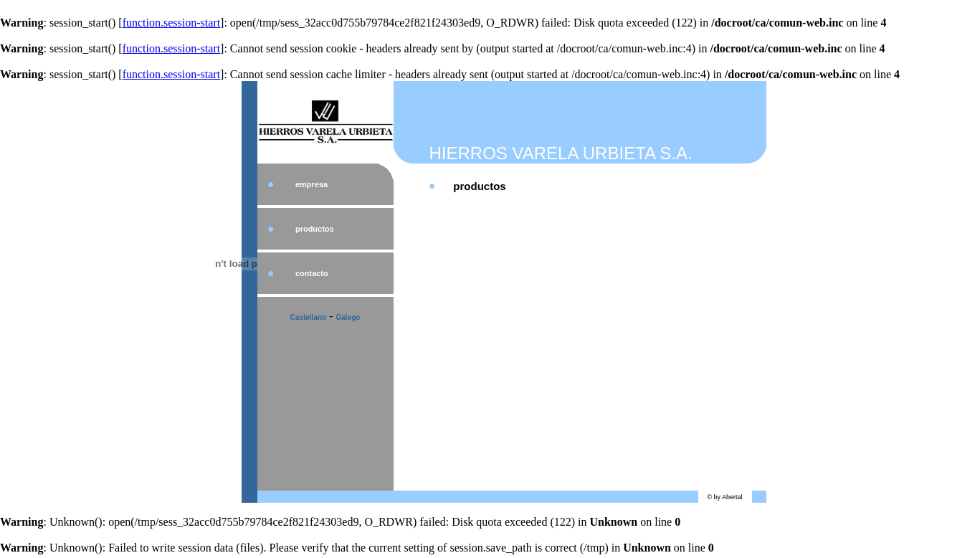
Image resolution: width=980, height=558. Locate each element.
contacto (312, 273)
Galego (348, 317)
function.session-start (171, 23)
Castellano (309, 317)
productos (315, 229)
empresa (311, 184)
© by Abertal (724, 497)
